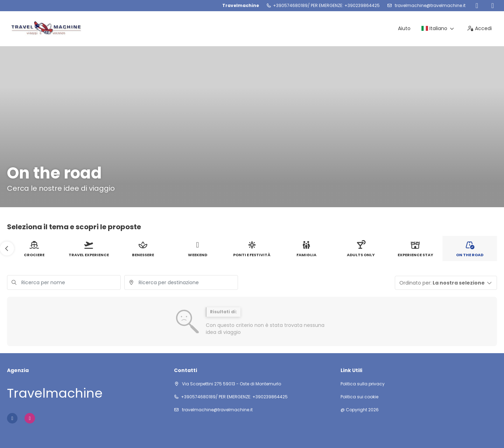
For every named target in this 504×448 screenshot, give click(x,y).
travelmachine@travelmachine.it (430, 5)
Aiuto (404, 28)
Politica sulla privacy (363, 384)
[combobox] (181, 282)
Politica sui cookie (359, 397)
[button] (7, 248)
